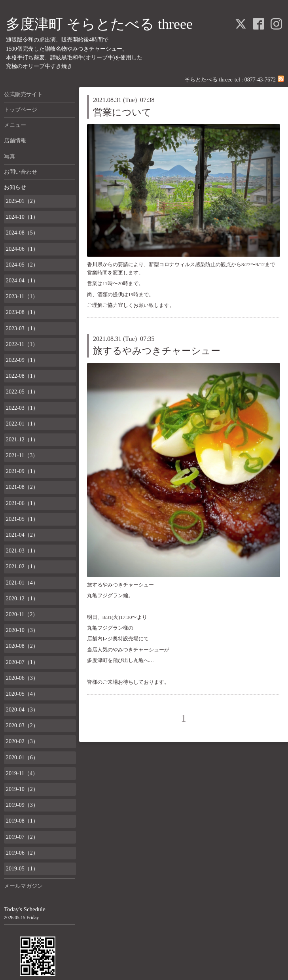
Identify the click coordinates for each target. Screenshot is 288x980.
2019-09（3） (22, 805)
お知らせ (15, 187)
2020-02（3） (22, 741)
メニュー (15, 125)
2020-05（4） (22, 694)
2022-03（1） (22, 408)
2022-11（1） (22, 344)
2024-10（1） (22, 217)
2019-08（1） (22, 821)
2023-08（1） (22, 312)
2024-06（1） (22, 249)
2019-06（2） (22, 853)
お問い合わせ (21, 172)
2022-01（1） (22, 424)
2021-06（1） (22, 503)
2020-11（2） (22, 614)
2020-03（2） (22, 726)
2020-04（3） (22, 710)
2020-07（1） (22, 662)
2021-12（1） (22, 440)
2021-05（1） (22, 519)
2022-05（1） (22, 392)
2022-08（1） (22, 376)
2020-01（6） (22, 758)
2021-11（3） (22, 455)
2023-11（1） (22, 296)
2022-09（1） (22, 360)
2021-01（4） (22, 583)
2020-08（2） (22, 646)
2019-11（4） (22, 773)
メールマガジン (23, 886)
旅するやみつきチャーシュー (157, 351)
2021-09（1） (22, 471)
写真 (9, 156)
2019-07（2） (22, 837)
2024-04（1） (22, 281)
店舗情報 (15, 141)
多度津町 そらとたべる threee (99, 24)
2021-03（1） (22, 551)
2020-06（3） (22, 678)
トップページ (21, 110)
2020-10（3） (22, 630)
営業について (122, 112)
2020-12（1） (22, 599)
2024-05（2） (22, 265)
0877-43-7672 (260, 80)
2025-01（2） (22, 201)
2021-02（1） (22, 567)
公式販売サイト (23, 94)
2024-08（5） (22, 233)
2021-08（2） (22, 487)
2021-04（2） (22, 535)
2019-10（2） (22, 789)
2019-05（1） (22, 869)
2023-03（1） (22, 328)
